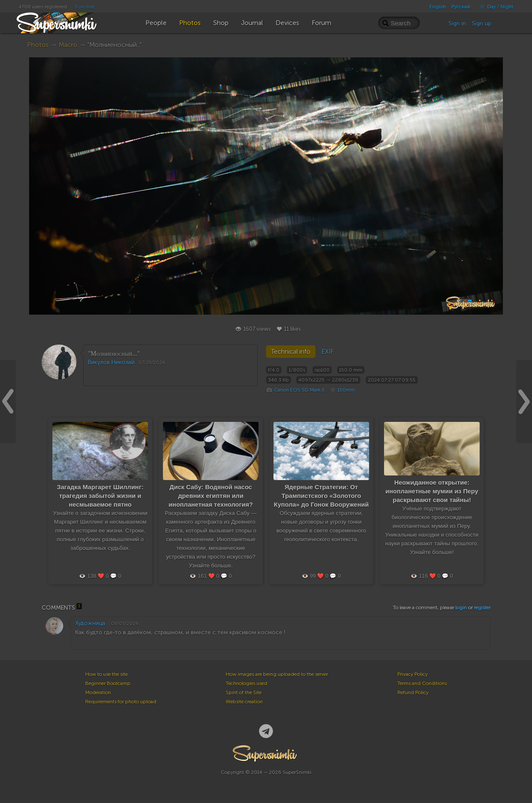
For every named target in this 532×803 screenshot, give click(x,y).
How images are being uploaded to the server (277, 674)
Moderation (98, 692)
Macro (68, 45)
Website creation (244, 702)
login (461, 608)
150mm (346, 390)
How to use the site (106, 674)
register (482, 608)
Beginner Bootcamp (108, 683)
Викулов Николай (111, 362)
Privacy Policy (413, 674)
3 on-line (84, 7)
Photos (38, 45)
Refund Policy (413, 692)
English (438, 7)
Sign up (482, 23)
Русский (461, 7)
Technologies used (246, 683)
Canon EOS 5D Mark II (299, 390)
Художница (90, 623)
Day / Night (494, 7)
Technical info (291, 352)
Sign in (457, 23)
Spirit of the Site (244, 692)
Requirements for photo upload (121, 702)
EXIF (328, 352)
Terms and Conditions (422, 683)
